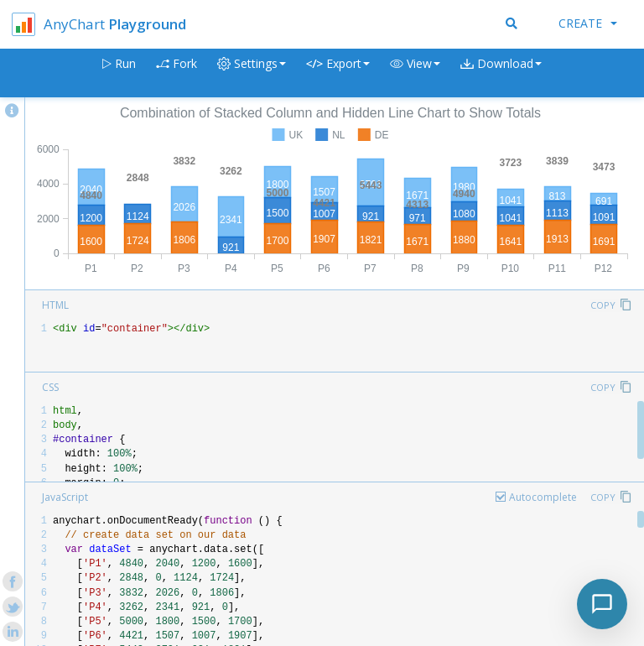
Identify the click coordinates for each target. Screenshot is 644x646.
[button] (415, 73)
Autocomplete (543, 497)
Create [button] (588, 23)
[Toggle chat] (602, 604)
